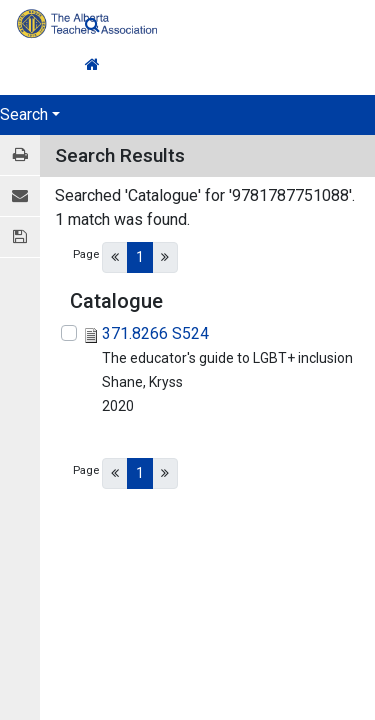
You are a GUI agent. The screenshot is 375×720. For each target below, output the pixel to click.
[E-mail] (20, 196)
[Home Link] (230, 65)
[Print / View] (20, 155)
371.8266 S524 (155, 333)
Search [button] (24, 114)
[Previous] (115, 257)
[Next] (165, 257)
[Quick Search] (230, 25)
